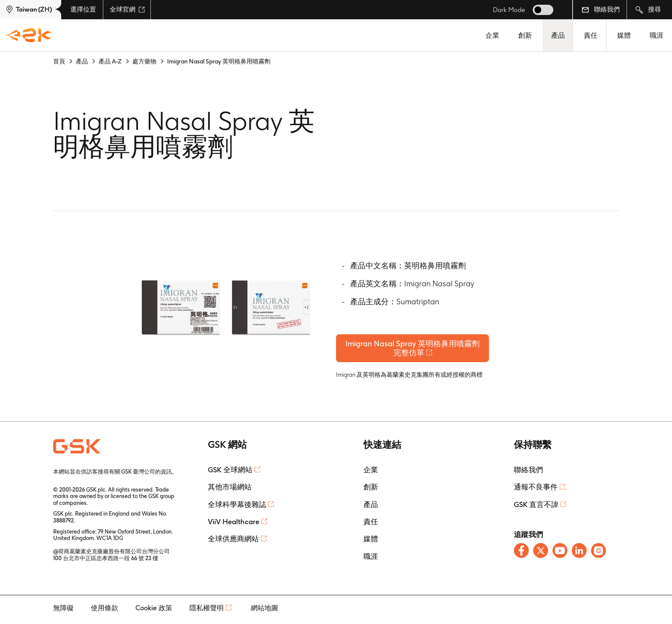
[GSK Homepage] (29, 36)
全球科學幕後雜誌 (237, 507)
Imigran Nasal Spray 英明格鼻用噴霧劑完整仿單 (416, 350)
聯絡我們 (601, 9)
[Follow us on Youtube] (560, 554)
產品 (558, 35)
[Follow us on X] (541, 554)
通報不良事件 (536, 490)
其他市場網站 (230, 490)
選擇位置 (83, 9)
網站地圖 (264, 611)
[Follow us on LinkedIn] (579, 554)
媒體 (624, 35)
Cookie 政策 (154, 611)
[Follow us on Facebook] (521, 554)
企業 (492, 35)
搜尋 (648, 10)
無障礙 (63, 611)
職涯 (657, 35)
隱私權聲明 (207, 611)
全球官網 (127, 9)
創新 (525, 35)
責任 (591, 35)
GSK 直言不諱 (536, 507)
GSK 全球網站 (230, 473)
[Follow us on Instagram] (598, 554)
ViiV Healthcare (234, 525)
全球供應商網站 (233, 542)
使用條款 (105, 611)
